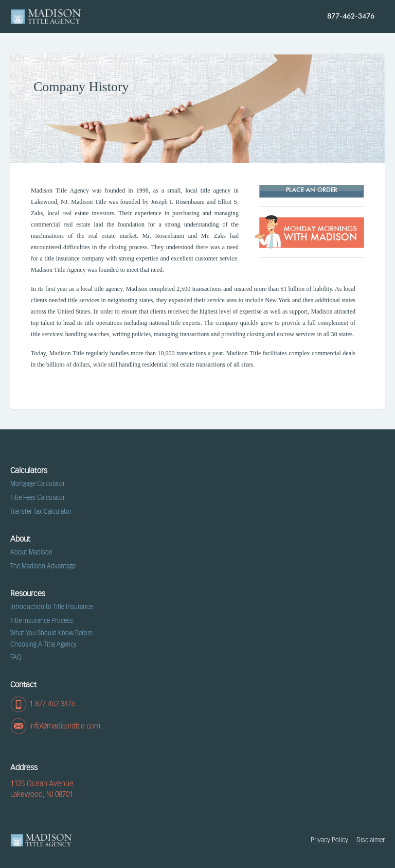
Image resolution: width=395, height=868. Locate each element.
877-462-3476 (351, 16)
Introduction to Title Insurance (51, 607)
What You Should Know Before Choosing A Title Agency (51, 639)
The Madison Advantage (43, 566)
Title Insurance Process (42, 621)
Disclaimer (371, 840)
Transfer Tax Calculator (41, 512)
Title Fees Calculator (38, 498)
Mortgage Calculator (38, 484)
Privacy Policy (329, 840)
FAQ (16, 657)
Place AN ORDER (312, 190)
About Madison (31, 552)
